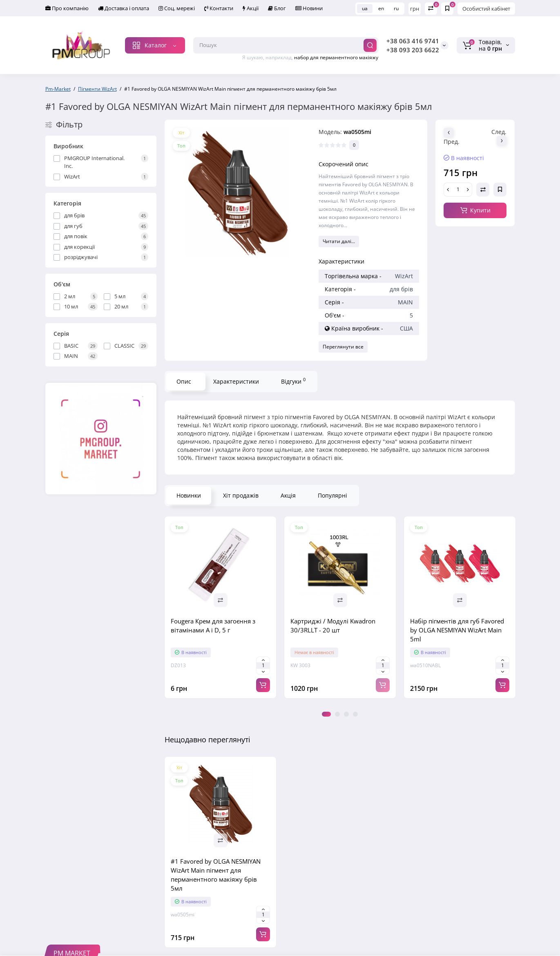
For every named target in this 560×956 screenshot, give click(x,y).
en (381, 8)
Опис (184, 381)
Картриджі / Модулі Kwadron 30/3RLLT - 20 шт (333, 625)
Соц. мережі (177, 8)
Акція (288, 495)
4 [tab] (355, 714)
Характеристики (236, 381)
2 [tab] (337, 714)
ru (396, 8)
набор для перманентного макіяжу (336, 57)
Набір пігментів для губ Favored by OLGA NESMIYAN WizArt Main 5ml (457, 630)
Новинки (189, 495)
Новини (309, 8)
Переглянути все (343, 347)
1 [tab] (326, 714)
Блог (277, 8)
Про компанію (67, 8)
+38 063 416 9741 (413, 41)
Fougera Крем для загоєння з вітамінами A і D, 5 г (213, 625)
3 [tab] (346, 714)
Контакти (219, 8)
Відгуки (293, 381)
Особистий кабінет (486, 9)
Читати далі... (339, 241)
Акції (251, 8)
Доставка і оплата (124, 8)
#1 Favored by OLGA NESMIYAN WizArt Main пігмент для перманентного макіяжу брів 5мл (216, 875)
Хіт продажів (241, 495)
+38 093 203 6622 (413, 50)
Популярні (332, 495)
